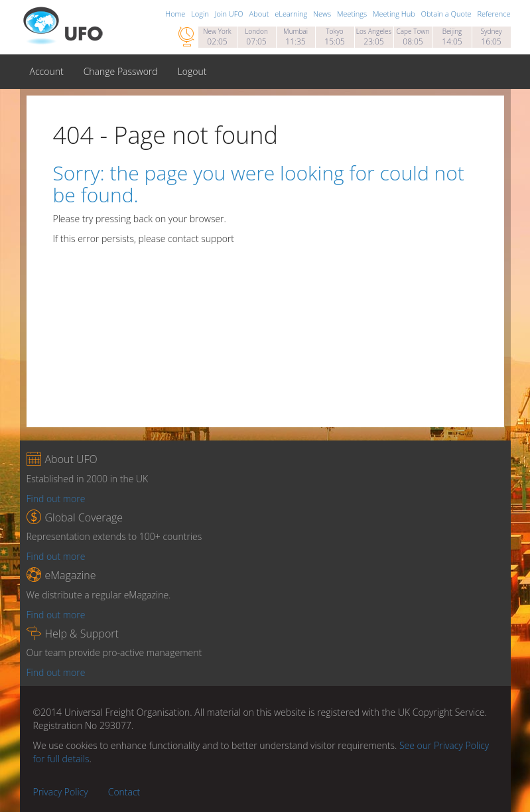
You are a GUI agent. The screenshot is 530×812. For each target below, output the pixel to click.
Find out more (56, 499)
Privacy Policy (61, 792)
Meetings (353, 14)
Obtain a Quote (447, 14)
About (260, 14)
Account (47, 71)
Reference (494, 14)
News (323, 14)
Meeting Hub (395, 14)
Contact (124, 792)
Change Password (121, 71)
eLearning (292, 14)
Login (201, 14)
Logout (192, 71)
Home (176, 14)
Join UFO (230, 14)
